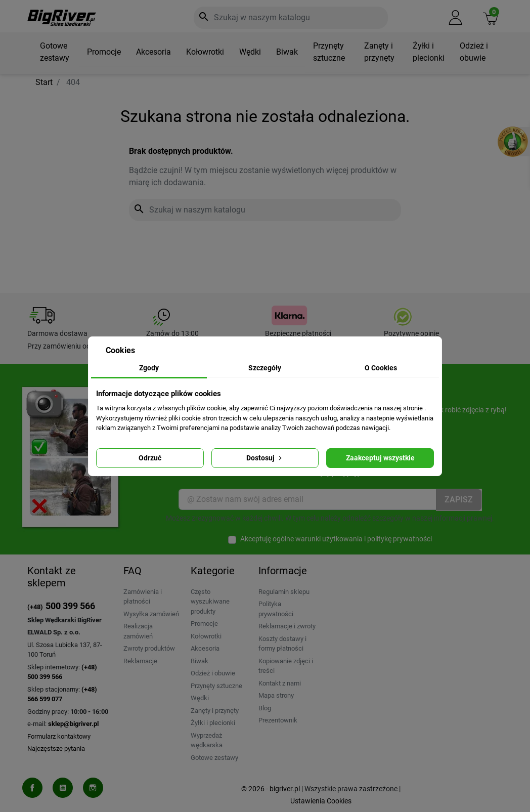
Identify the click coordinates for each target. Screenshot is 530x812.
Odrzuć (150, 458)
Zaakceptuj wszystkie (380, 458)
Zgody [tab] (149, 368)
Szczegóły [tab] (265, 368)
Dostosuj (265, 458)
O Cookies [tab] (381, 368)
